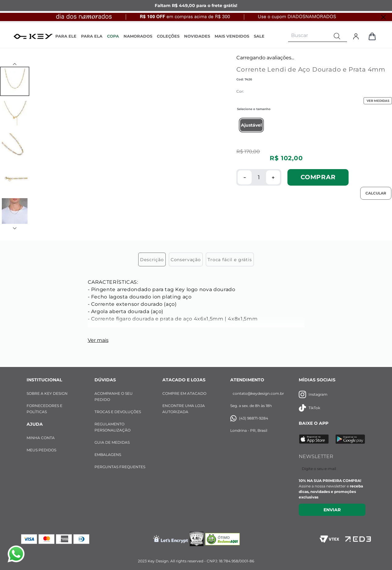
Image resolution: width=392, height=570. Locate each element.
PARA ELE (66, 36)
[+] (273, 177)
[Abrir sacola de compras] (372, 36)
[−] (245, 177)
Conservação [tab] (186, 260)
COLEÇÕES (168, 36)
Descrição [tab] (152, 260)
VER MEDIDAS (378, 101)
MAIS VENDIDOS (232, 36)
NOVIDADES (197, 36)
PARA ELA (92, 36)
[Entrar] (356, 36)
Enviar (332, 510)
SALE (259, 36)
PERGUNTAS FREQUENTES (120, 467)
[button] (251, 125)
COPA (113, 36)
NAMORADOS (138, 36)
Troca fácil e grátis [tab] (230, 260)
